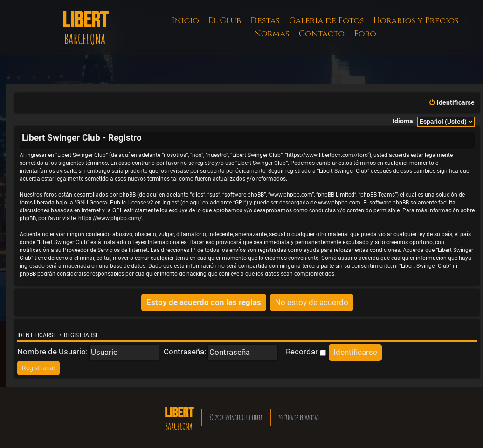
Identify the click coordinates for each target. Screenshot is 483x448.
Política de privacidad (299, 417)
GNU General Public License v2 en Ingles (127, 203)
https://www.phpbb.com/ (110, 218)
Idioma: (404, 121)
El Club (225, 21)
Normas (272, 34)
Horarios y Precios (416, 21)
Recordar (306, 352)
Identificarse (37, 335)
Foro (365, 34)
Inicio (186, 21)
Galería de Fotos (327, 21)
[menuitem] (452, 103)
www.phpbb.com (339, 203)
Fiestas (265, 21)
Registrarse (81, 335)
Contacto (321, 34)
